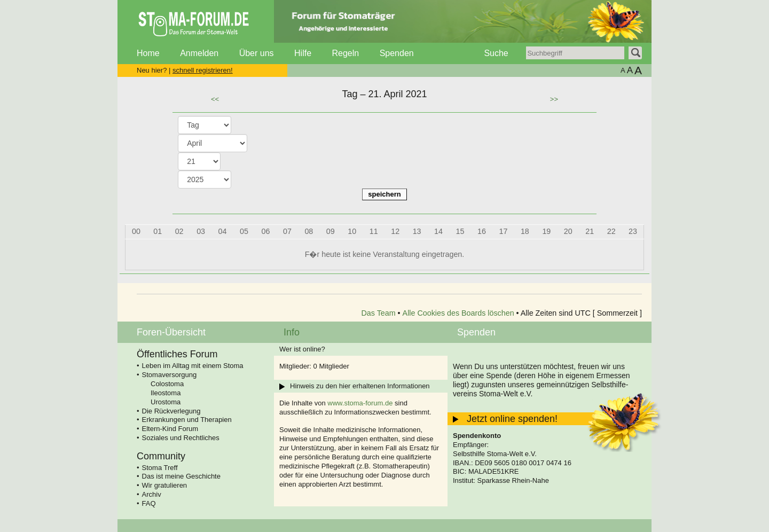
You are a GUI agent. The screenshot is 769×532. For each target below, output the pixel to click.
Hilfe (303, 53)
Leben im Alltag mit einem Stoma (193, 366)
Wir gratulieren (165, 485)
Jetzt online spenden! (512, 419)
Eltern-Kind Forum (170, 429)
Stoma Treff (160, 468)
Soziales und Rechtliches (181, 438)
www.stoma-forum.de (360, 403)
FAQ (149, 503)
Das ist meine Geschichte (181, 476)
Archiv (152, 494)
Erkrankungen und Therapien (187, 420)
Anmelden (199, 53)
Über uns (257, 53)
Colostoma (167, 384)
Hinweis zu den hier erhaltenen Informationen (360, 386)
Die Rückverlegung (171, 411)
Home (148, 53)
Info (292, 332)
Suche (496, 53)
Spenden (397, 53)
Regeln (345, 53)
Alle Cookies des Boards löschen (458, 313)
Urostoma (166, 402)
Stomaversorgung (170, 375)
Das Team (379, 313)
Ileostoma (166, 393)
